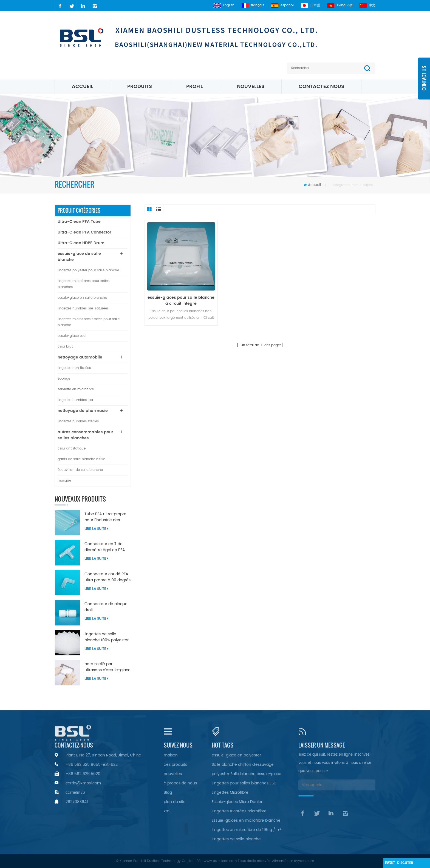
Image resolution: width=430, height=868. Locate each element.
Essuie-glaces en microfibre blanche (246, 820)
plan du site (175, 802)
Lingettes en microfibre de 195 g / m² (247, 830)
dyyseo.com (304, 861)
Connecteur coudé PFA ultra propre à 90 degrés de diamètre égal (107, 577)
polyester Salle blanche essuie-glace (247, 774)
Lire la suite (96, 529)
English (224, 5)
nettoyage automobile (80, 357)
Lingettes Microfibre (230, 792)
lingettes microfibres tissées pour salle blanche (89, 322)
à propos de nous (180, 783)
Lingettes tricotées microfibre (239, 811)
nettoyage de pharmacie (83, 411)
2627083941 (77, 802)
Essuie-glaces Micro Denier (237, 802)
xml (167, 811)
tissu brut (65, 347)
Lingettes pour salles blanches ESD (244, 783)
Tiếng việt (340, 5)
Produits (140, 86)
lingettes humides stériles (78, 421)
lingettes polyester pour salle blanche (88, 270)
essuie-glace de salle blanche (79, 257)
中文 (367, 5)
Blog (168, 792)
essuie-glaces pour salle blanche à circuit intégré (181, 301)
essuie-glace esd (72, 336)
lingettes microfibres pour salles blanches (84, 284)
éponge (64, 379)
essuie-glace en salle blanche (82, 298)
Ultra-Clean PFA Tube (79, 222)
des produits (175, 765)
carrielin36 (75, 792)
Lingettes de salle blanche (236, 839)
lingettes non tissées (74, 368)
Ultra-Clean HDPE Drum (81, 243)
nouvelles (251, 86)
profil (194, 86)
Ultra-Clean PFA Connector (84, 232)
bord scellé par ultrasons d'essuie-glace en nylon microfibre (107, 667)
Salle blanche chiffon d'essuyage (243, 765)
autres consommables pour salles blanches (85, 435)
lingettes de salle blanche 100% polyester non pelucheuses (107, 637)
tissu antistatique (72, 449)
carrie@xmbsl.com (83, 783)
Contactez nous (321, 86)
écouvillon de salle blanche (80, 470)
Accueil (82, 86)
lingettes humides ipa (75, 400)
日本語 (310, 5)
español (282, 5)
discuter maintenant (408, 864)
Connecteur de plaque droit (106, 607)
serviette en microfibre (76, 389)
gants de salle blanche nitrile (81, 459)
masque (64, 481)
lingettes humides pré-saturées (83, 308)
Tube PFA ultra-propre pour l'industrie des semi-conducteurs (105, 517)
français (253, 5)
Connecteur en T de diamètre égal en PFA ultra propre (105, 547)
